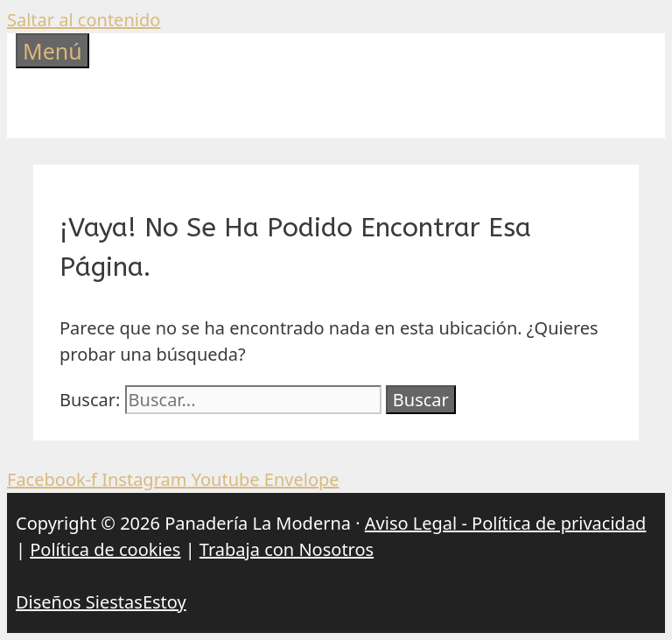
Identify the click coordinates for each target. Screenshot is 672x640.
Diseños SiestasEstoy (101, 602)
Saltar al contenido (84, 20)
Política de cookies (105, 549)
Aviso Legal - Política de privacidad (506, 523)
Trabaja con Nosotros (287, 549)
